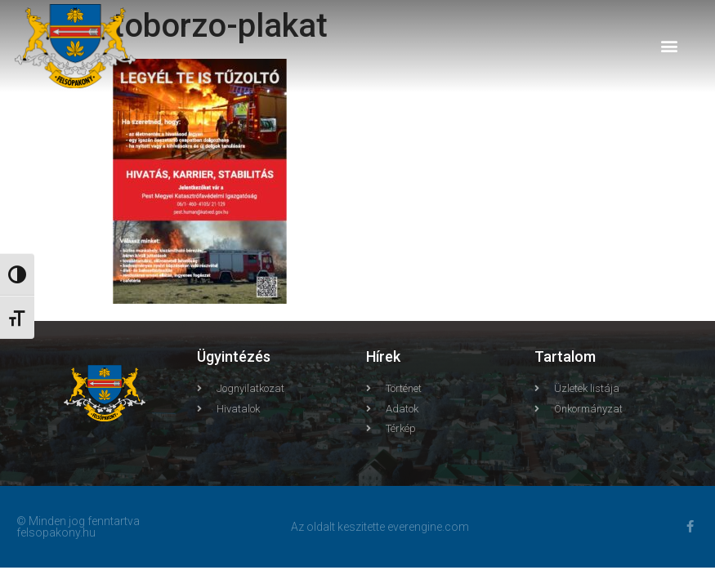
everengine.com (428, 527)
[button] (669, 46)
